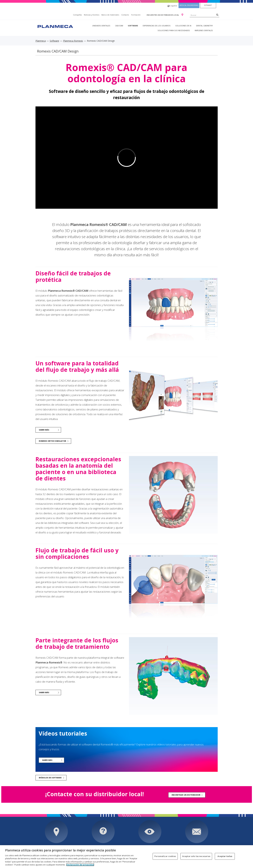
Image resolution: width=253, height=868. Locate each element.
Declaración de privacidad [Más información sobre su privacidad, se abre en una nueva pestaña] (80, 865)
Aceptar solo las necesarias (196, 856)
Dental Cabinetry (204, 26)
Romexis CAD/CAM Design (58, 51)
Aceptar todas (225, 856)
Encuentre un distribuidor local (163, 15)
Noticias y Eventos (92, 15)
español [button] (172, 6)
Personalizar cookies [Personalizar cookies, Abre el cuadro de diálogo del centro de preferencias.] (165, 856)
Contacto (125, 15)
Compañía (77, 15)
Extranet (208, 5)
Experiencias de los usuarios (157, 26)
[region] (127, 857)
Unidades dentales (101, 26)
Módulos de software (50, 778)
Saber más (44, 430)
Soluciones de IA (183, 26)
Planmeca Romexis (73, 41)
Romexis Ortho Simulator (53, 441)
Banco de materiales (110, 15)
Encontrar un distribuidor (186, 795)
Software (133, 26)
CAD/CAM (119, 26)
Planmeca (41, 41)
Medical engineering (189, 5)
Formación (136, 15)
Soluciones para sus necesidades (174, 30)
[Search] (217, 15)
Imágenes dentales (204, 30)
